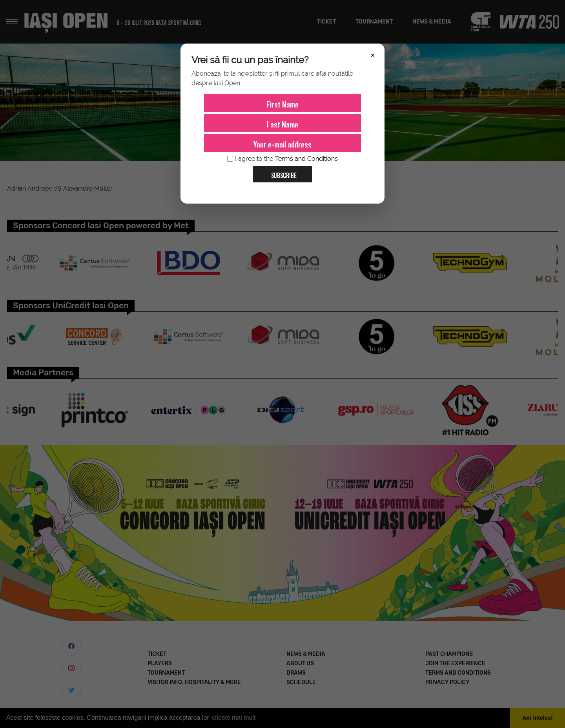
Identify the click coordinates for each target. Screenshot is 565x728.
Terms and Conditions (306, 159)
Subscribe (281, 173)
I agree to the (282, 159)
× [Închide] (373, 55)
